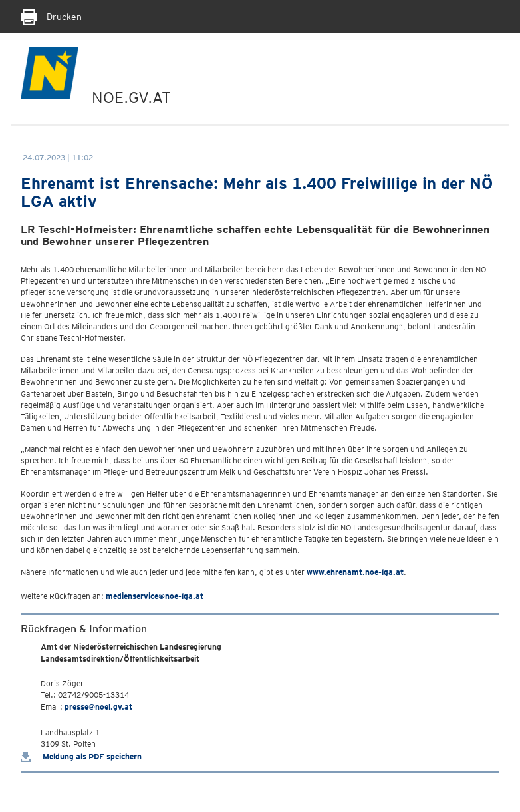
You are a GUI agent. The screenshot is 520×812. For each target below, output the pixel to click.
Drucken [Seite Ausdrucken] (51, 17)
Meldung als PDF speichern (81, 756)
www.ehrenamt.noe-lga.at (355, 572)
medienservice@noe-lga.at (155, 596)
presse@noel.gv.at (98, 707)
